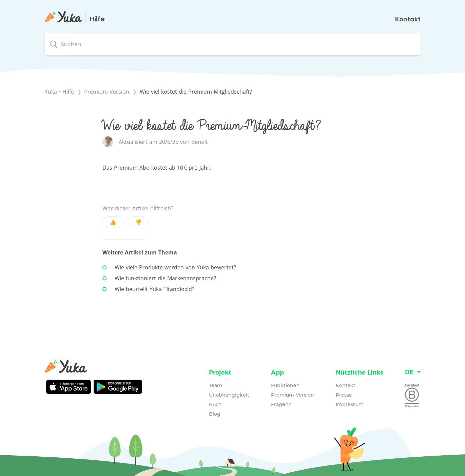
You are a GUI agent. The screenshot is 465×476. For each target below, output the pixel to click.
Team (216, 385)
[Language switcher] (413, 372)
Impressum (350, 404)
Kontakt (408, 19)
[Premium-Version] (108, 92)
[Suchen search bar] (233, 44)
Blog (215, 414)
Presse (344, 395)
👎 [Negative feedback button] (138, 222)
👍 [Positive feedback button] (113, 222)
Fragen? (281, 404)
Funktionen (285, 385)
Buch (215, 404)
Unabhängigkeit (229, 395)
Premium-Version (293, 395)
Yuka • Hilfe (59, 92)
